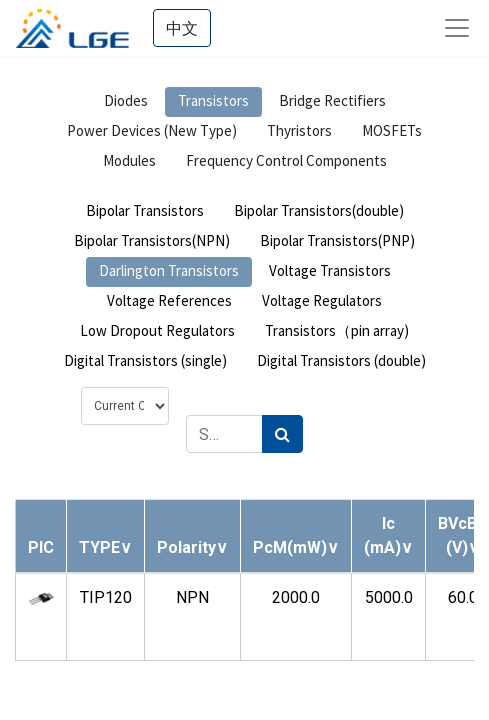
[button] (105, 547)
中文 (182, 28)
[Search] (282, 434)
